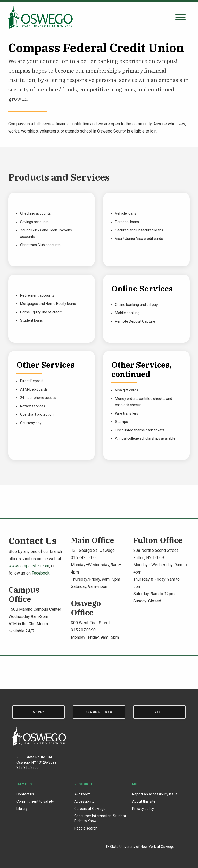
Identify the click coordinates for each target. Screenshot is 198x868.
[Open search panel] (180, 17)
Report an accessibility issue (155, 794)
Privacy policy (143, 809)
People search (86, 828)
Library (22, 809)
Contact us (25, 794)
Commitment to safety (35, 801)
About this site (144, 801)
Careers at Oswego (90, 809)
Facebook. (41, 573)
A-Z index (82, 794)
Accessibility (84, 801)
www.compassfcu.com (29, 566)
